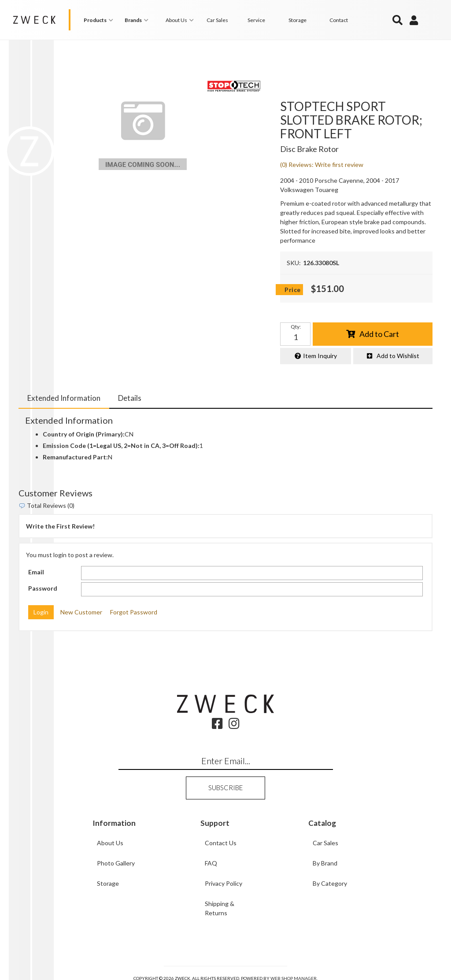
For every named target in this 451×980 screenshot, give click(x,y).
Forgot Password (134, 612)
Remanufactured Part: (75, 457)
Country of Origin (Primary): (84, 434)
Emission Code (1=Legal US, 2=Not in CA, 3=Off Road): (121, 446)
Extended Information (64, 398)
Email (36, 572)
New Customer (81, 612)
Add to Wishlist (398, 356)
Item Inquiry (320, 356)
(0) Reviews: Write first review (322, 165)
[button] (100, 20)
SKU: (294, 263)
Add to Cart (379, 333)
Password (43, 588)
